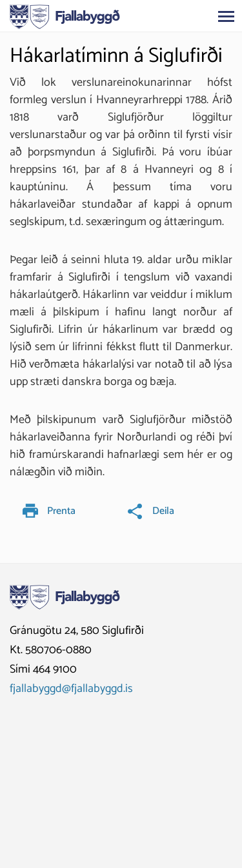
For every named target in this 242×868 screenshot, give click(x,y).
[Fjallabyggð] (65, 15)
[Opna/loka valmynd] (226, 16)
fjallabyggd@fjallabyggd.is (71, 689)
